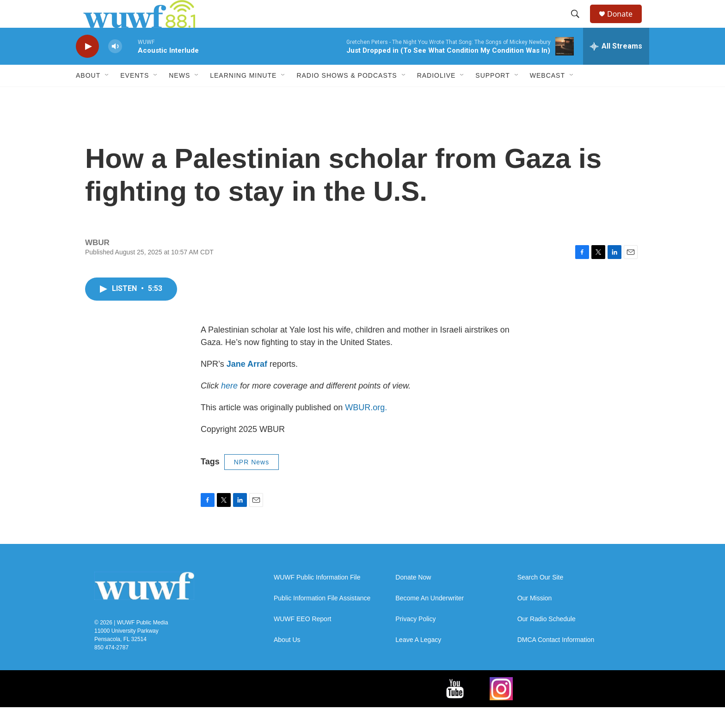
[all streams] (616, 67)
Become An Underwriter (430, 619)
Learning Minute (243, 96)
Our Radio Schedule (547, 640)
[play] (87, 67)
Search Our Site (541, 598)
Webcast (547, 96)
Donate (626, 24)
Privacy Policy (415, 640)
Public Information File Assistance (322, 619)
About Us (287, 661)
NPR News (252, 483)
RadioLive (436, 96)
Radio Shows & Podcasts (347, 96)
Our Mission (535, 619)
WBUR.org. (366, 428)
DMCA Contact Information (556, 661)
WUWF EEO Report (302, 640)
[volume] (115, 67)
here (229, 407)
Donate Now (413, 598)
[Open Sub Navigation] (107, 96)
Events (135, 96)
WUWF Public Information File (317, 598)
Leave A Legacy (418, 661)
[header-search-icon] (579, 25)
